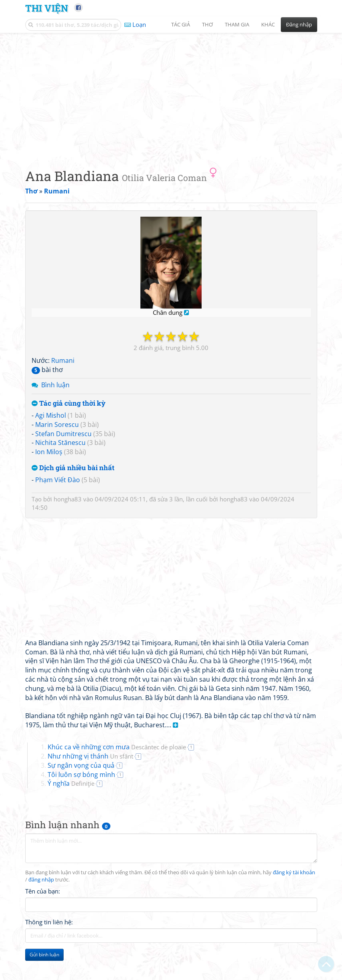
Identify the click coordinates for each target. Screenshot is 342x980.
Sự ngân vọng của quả (81, 765)
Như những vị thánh (90, 756)
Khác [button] (268, 24)
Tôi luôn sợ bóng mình (81, 775)
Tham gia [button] (237, 24)
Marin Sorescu (57, 425)
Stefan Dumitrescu (63, 434)
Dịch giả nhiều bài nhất (73, 468)
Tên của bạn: (43, 891)
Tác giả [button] (181, 24)
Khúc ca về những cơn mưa (117, 747)
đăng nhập (41, 880)
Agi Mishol (51, 415)
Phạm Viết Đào (58, 480)
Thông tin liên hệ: (49, 922)
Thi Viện (47, 8)
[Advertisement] (171, 94)
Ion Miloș (49, 452)
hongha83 (68, 499)
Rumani (63, 360)
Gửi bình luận (44, 955)
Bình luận (55, 385)
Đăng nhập (299, 24)
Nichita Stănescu (60, 443)
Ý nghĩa (71, 783)
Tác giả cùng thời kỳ (69, 403)
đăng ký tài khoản (294, 872)
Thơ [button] (207, 24)
